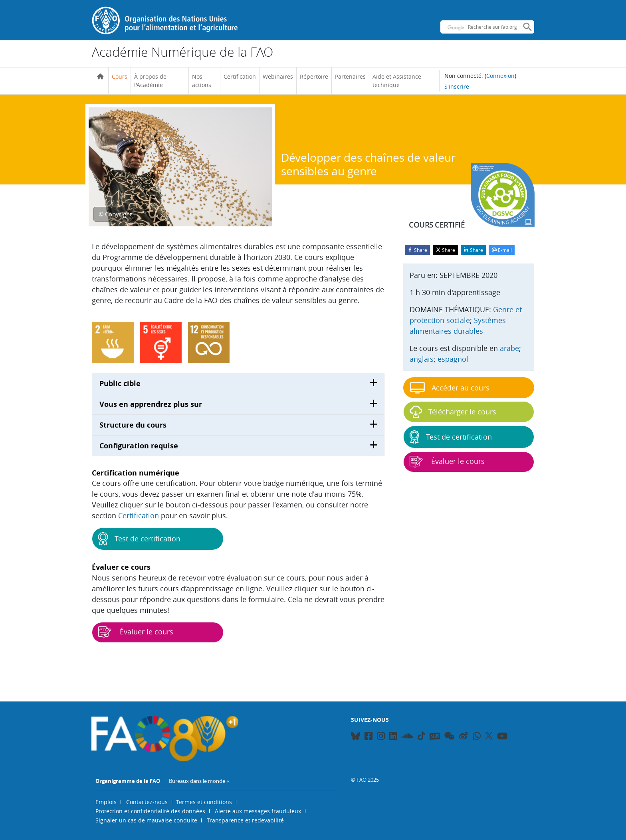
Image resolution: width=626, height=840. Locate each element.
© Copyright (115, 214)
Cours (120, 76)
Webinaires (278, 76)
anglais (422, 359)
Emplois (106, 802)
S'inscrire (457, 86)
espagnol (453, 359)
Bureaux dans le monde (197, 781)
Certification (240, 76)
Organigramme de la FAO (128, 781)
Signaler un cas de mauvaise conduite (146, 820)
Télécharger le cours (453, 412)
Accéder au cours (450, 388)
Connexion (500, 76)
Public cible (120, 383)
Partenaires (350, 76)
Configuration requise (139, 446)
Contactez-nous (147, 802)
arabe (509, 348)
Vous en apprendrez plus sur (151, 404)
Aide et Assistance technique (397, 81)
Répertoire (314, 76)
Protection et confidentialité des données (150, 811)
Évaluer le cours (136, 632)
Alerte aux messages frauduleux (258, 811)
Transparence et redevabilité (245, 820)
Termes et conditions (204, 802)
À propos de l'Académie (150, 81)
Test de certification (139, 539)
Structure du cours (133, 425)
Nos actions (202, 81)
